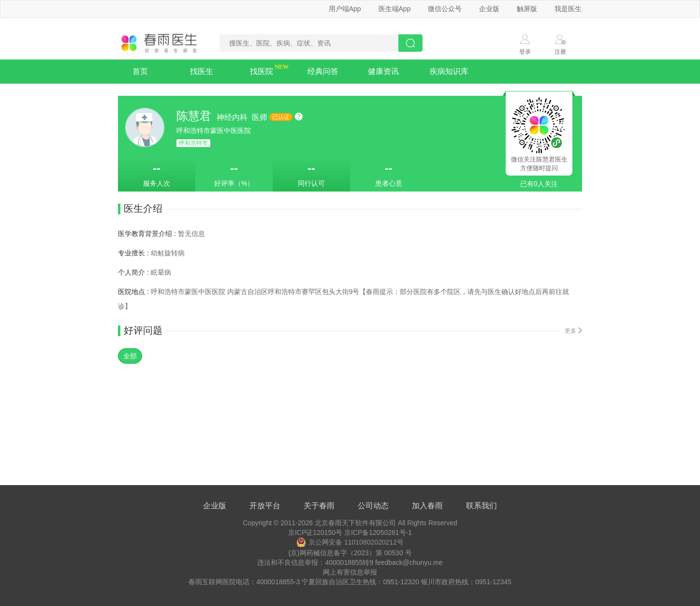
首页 (140, 71)
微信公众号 (445, 9)
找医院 (262, 71)
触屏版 (527, 9)
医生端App (395, 9)
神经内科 (233, 117)
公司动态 (373, 506)
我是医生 (568, 9)
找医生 (202, 71)
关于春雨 (319, 506)
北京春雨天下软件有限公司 (355, 523)
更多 (573, 331)
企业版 (489, 9)
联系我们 (481, 506)
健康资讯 (383, 71)
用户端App (345, 9)
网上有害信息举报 (350, 572)
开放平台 (265, 506)
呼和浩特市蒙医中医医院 (214, 131)
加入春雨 (427, 506)
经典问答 (323, 71)
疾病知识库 (449, 71)
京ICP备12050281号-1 (378, 532)
